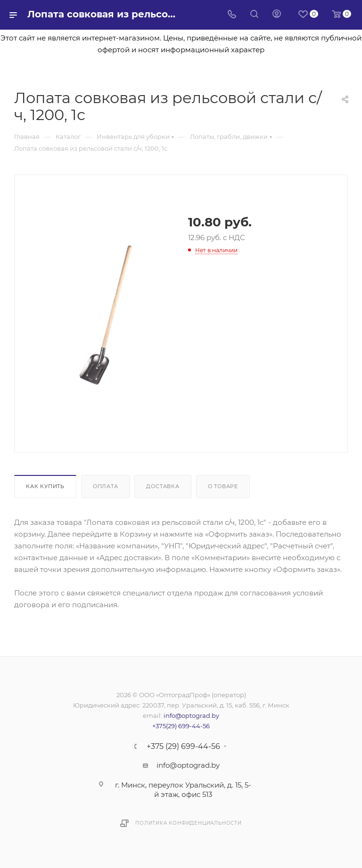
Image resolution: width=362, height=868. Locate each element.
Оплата (106, 486)
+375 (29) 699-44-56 (183, 747)
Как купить (45, 486)
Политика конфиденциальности (189, 823)
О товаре (223, 486)
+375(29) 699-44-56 (181, 726)
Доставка (163, 486)
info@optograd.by (191, 715)
